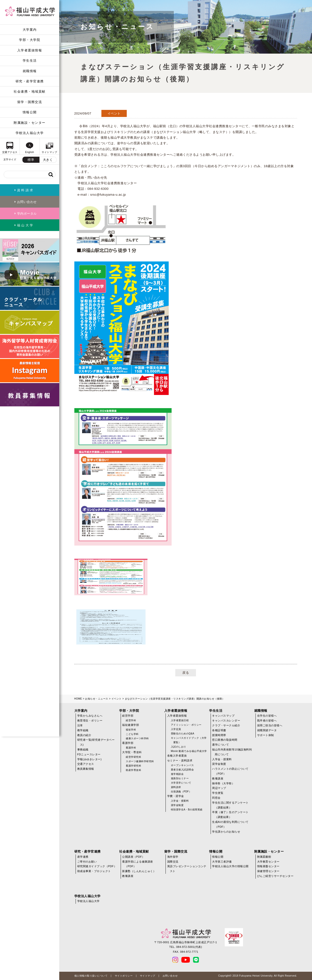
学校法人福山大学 (30, 133)
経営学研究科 (133, 757)
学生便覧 (218, 793)
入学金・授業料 (180, 801)
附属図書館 (264, 857)
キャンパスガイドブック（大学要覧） (189, 740)
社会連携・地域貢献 (30, 91)
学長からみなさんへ (90, 716)
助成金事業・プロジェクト (94, 871)
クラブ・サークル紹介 (226, 725)
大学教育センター (268, 862)
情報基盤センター (268, 866)
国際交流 (173, 862)
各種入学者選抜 (177, 756)
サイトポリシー (124, 976)
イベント (117, 699)
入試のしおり (179, 747)
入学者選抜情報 (30, 50)
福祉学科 (131, 730)
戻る (186, 673)
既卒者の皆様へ (267, 721)
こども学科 (132, 734)
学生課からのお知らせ (226, 832)
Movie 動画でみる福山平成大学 (189, 751)
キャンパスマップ (223, 716)
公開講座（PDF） (133, 857)
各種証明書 (219, 730)
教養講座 (218, 778)
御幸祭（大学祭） (223, 783)
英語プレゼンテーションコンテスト (187, 869)
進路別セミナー (180, 778)
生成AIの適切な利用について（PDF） (230, 824)
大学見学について (181, 783)
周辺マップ (219, 788)
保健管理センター (268, 871)
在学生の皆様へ (267, 716)
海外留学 (173, 857)
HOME (78, 699)
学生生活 (30, 61)
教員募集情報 (86, 769)
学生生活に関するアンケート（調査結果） (230, 805)
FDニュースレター (89, 754)
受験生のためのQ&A (183, 734)
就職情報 (30, 71)
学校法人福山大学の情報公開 (230, 866)
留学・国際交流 (30, 102)
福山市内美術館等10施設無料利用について (232, 752)
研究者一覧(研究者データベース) (96, 742)
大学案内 (30, 30)
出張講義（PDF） (181, 792)
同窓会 (216, 798)
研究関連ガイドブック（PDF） (97, 866)
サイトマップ (148, 976)
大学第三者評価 (222, 862)
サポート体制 (266, 735)
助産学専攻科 (133, 770)
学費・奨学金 (176, 796)
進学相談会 (177, 774)
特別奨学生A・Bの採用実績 (187, 810)
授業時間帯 (219, 735)
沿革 (80, 725)
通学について (220, 745)
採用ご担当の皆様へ (270, 725)
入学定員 (176, 729)
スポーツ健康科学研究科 (140, 761)
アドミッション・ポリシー (186, 725)
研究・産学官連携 (30, 81)
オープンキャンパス (182, 765)
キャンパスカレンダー (226, 721)
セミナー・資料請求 (180, 760)
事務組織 (83, 749)
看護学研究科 (133, 766)
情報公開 (30, 112)
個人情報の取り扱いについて (91, 976)
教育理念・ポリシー (90, 721)
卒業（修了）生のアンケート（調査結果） (230, 815)
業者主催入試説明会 (182, 770)
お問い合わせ (170, 976)
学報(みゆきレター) (89, 759)
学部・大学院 (30, 40)
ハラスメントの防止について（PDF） (230, 771)
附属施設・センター (30, 123)
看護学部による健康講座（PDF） (138, 864)
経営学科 (131, 720)
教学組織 (83, 730)
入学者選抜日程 (180, 720)
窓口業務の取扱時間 (225, 740)
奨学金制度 (177, 805)
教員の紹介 (84, 735)
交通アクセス (86, 764)
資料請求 (176, 787)
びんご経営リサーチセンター (275, 876)
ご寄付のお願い (87, 862)
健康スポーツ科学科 (137, 738)
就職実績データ (267, 730)
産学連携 (83, 857)
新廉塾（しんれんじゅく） (139, 871)
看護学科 (131, 748)
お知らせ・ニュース (97, 699)
